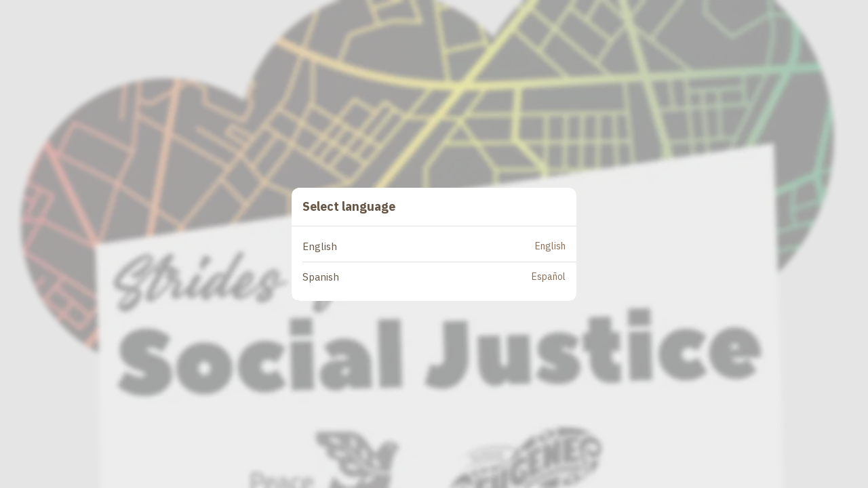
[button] (439, 247)
